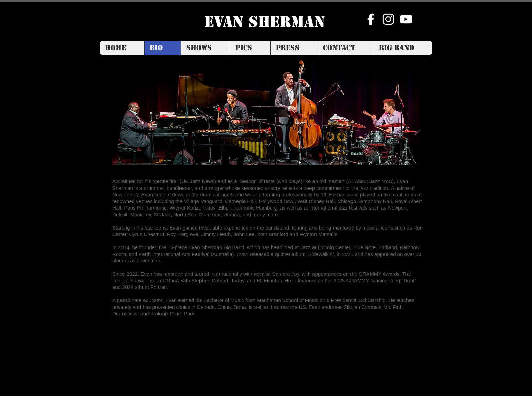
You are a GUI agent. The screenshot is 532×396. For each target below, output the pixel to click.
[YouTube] (406, 19)
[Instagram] (388, 19)
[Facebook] (371, 19)
